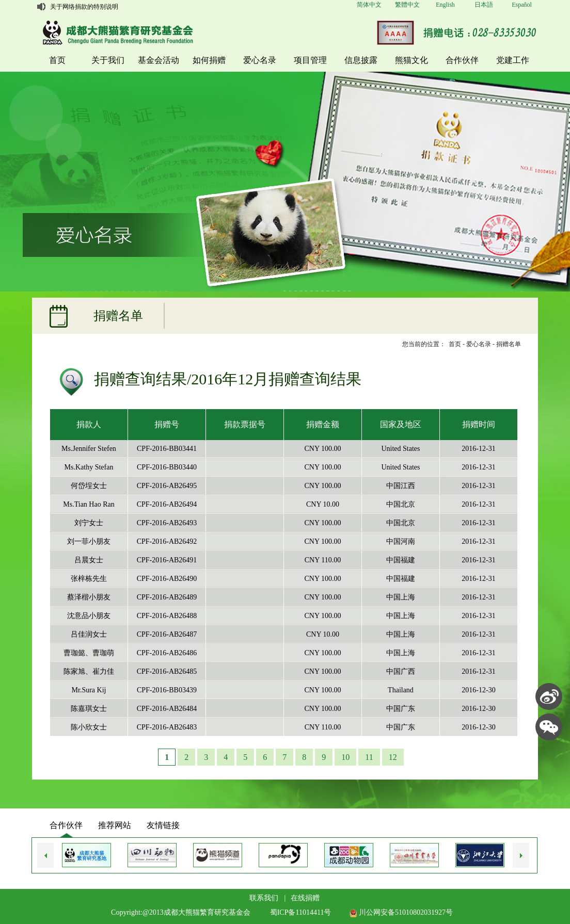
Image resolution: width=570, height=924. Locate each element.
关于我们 (108, 60)
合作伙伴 (462, 60)
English (445, 5)
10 (345, 757)
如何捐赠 (209, 60)
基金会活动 (159, 60)
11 (369, 757)
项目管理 (310, 60)
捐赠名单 (509, 344)
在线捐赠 (305, 898)
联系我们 (264, 898)
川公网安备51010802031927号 (401, 912)
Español (522, 5)
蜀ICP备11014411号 (301, 912)
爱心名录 (260, 60)
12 (393, 757)
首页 (57, 60)
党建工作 (513, 60)
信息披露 (361, 60)
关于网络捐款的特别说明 (84, 7)
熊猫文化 (411, 60)
